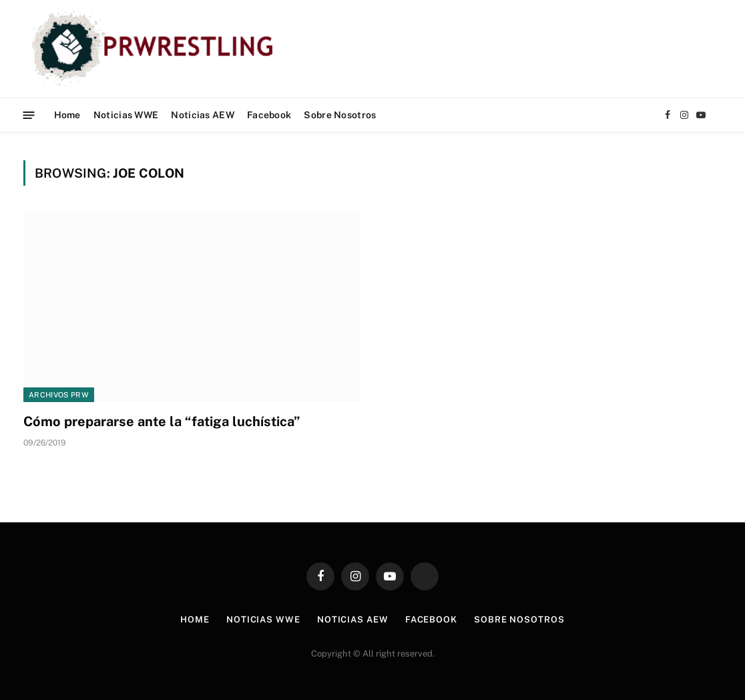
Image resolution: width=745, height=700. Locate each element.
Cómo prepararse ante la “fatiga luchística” (162, 421)
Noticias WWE (126, 115)
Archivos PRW (59, 395)
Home (67, 115)
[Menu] (29, 115)
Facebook (269, 115)
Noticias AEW (202, 115)
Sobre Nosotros (340, 115)
